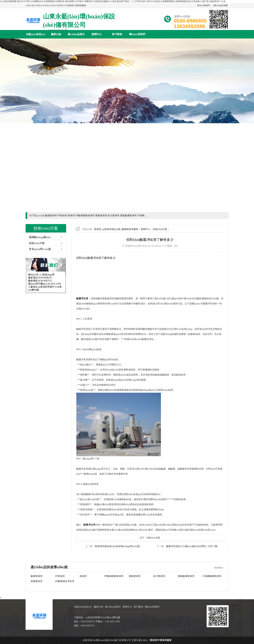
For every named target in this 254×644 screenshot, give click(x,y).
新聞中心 (97, 34)
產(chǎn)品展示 (76, 34)
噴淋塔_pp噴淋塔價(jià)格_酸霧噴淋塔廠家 (116, 229)
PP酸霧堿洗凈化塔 (65, 581)
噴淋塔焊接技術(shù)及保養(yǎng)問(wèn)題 (117, 546)
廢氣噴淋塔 (135, 576)
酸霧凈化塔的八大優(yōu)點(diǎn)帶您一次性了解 (192, 546)
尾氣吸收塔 (37, 581)
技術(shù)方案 (37, 243)
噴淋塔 (71, 5)
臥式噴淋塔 (159, 576)
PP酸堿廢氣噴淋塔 (114, 576)
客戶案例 (117, 34)
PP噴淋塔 (60, 576)
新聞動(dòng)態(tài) (40, 237)
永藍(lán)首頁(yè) (36, 34)
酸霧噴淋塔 (37, 576)
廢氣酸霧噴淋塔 (186, 576)
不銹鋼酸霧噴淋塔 (212, 576)
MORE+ (219, 568)
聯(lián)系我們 (203, 5)
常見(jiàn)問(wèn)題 (40, 249)
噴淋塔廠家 (81, 5)
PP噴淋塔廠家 (164, 640)
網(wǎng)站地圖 (221, 5)
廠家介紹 (56, 34)
